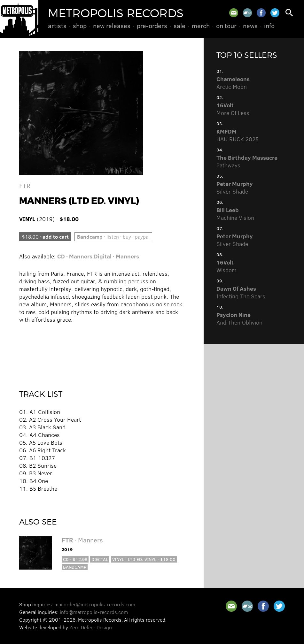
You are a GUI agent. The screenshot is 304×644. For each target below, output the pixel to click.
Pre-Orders (152, 26)
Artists (57, 26)
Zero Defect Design (91, 627)
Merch (201, 26)
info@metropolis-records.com (94, 612)
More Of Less (233, 109)
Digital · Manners (117, 256)
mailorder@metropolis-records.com (95, 604)
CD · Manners (75, 256)
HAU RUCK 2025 (238, 135)
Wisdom (226, 266)
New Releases (112, 26)
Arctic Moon (233, 83)
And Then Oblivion (239, 318)
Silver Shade (235, 188)
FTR (25, 185)
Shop (80, 26)
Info (269, 26)
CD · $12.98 (75, 559)
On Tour (226, 26)
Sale (179, 26)
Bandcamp (75, 567)
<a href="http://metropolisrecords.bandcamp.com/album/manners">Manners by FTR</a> (102, 352)
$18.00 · (45, 237)
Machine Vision (235, 214)
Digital (100, 559)
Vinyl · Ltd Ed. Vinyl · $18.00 (144, 559)
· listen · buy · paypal (113, 237)
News (250, 26)
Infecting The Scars (241, 292)
